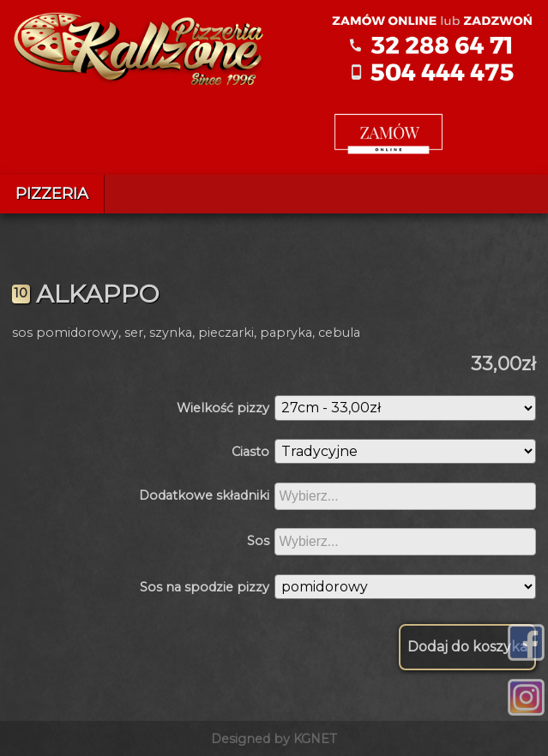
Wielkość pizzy (223, 408)
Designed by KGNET (274, 739)
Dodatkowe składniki (204, 495)
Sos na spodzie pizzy (205, 587)
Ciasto (250, 452)
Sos (258, 541)
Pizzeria (52, 194)
